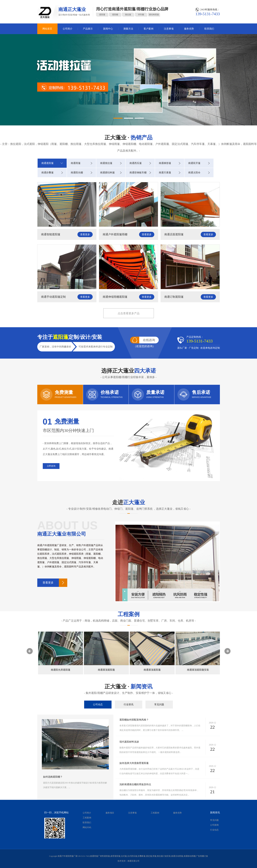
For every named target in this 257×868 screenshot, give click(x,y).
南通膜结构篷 (107, 173)
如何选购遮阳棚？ (53, 777)
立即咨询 (51, 466)
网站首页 (47, 29)
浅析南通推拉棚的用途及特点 (135, 784)
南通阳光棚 (77, 173)
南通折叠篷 (47, 173)
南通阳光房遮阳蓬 (106, 670)
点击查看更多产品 (129, 313)
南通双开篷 (194, 163)
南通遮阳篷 (47, 163)
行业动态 (214, 830)
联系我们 (209, 29)
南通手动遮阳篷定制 (53, 297)
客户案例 (149, 29)
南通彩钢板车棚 (138, 173)
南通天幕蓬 (165, 173)
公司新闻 (214, 825)
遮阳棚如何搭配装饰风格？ (134, 720)
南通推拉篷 (106, 163)
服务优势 (189, 29)
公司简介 (68, 29)
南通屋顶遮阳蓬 (152, 670)
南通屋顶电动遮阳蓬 (61, 670)
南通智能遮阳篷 (51, 234)
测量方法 (128, 29)
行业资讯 (129, 704)
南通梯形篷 (165, 163)
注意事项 (169, 29)
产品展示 (88, 29)
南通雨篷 (76, 163)
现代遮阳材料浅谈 (129, 742)
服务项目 (110, 813)
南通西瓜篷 (136, 163)
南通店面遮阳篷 (174, 234)
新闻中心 (108, 29)
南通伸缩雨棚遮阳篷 (115, 297)
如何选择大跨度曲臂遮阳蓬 (134, 763)
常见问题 (159, 704)
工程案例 (87, 818)
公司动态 (98, 704)
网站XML (87, 827)
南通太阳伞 (194, 173)
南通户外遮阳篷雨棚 (115, 234)
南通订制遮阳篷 (174, 297)
